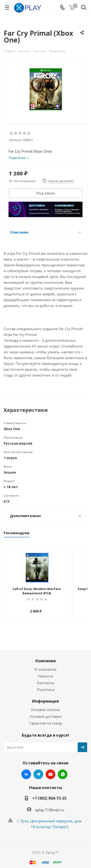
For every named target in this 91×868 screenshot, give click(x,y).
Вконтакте (26, 770)
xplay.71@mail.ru (50, 805)
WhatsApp (63, 770)
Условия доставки (46, 712)
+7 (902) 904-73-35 (49, 794)
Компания (46, 656)
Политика (46, 685)
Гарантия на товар (46, 719)
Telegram (38, 770)
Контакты (46, 678)
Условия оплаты (45, 705)
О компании (45, 665)
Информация (45, 697)
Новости (46, 672)
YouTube (50, 770)
